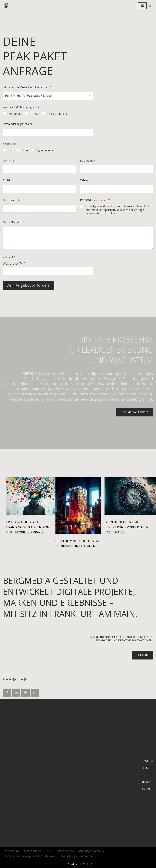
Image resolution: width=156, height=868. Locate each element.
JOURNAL (146, 782)
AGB (50, 851)
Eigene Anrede (45, 150)
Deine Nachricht (14, 222)
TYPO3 (35, 114)
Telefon (86, 180)
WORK (149, 761)
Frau (25, 150)
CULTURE (143, 655)
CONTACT (146, 789)
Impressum (11, 851)
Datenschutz (33, 851)
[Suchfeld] (150, 6)
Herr (11, 150)
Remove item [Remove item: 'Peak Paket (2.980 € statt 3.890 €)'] (86, 96)
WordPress (15, 114)
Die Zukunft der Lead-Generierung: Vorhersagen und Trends (127, 527)
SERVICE (147, 768)
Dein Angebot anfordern (29, 285)
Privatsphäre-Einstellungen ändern (81, 851)
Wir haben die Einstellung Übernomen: (27, 87)
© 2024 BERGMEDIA (78, 864)
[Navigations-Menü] (142, 6)
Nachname (88, 160)
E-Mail (8, 180)
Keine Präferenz (57, 114)
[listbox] (48, 96)
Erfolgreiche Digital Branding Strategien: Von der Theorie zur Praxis (28, 527)
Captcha (9, 257)
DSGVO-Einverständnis (95, 200)
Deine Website (12, 200)
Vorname (8, 160)
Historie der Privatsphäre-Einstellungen (30, 856)
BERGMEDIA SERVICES (135, 412)
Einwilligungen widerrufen (78, 856)
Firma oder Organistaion (18, 124)
